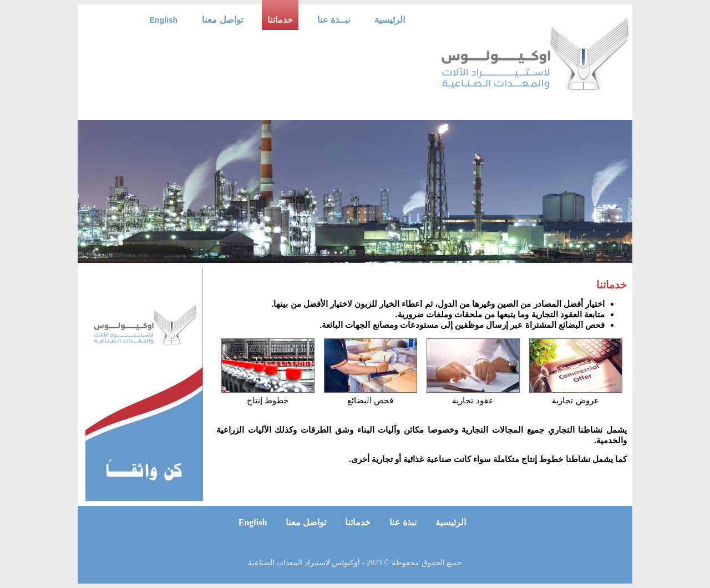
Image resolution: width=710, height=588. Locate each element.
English (164, 20)
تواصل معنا (222, 20)
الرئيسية (390, 20)
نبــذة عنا (334, 20)
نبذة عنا (402, 522)
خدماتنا (280, 20)
